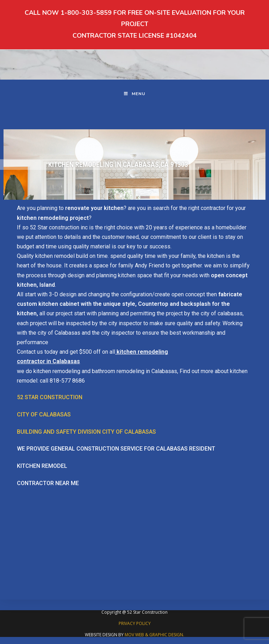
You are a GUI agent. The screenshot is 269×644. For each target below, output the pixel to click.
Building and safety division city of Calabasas (86, 432)
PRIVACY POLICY (135, 623)
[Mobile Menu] (135, 94)
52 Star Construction (50, 397)
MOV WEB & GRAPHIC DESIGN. (154, 635)
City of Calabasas (44, 414)
